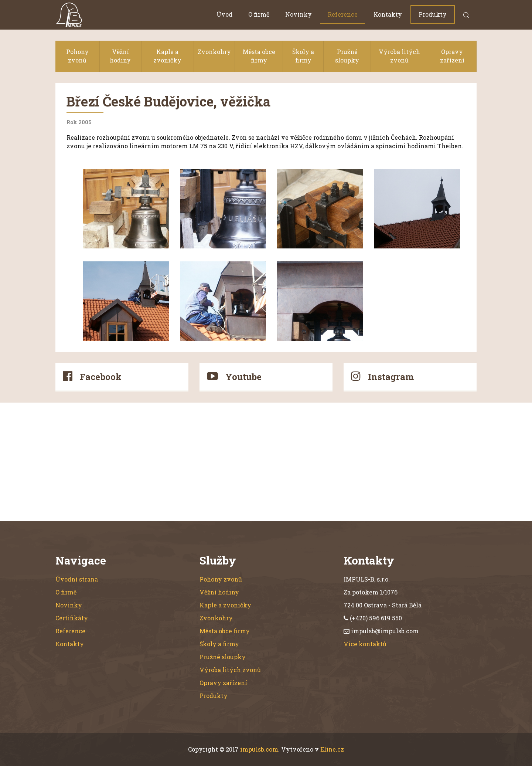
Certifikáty (72, 618)
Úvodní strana (77, 579)
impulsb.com (259, 749)
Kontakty (388, 14)
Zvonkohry (214, 52)
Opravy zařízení (452, 56)
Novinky (299, 14)
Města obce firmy (259, 56)
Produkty (433, 14)
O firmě (259, 14)
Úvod (224, 14)
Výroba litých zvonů (399, 56)
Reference (343, 14)
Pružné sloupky (347, 56)
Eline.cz (332, 749)
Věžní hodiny (120, 56)
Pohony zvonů (77, 56)
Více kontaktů (365, 644)
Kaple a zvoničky (167, 56)
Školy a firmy (303, 56)
